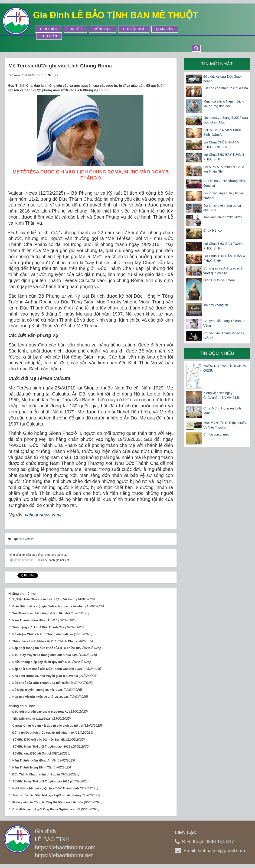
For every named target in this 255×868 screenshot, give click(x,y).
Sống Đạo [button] (103, 29)
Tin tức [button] (75, 29)
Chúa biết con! (214, 230)
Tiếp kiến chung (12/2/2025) (32, 719)
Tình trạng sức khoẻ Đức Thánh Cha (38, 627)
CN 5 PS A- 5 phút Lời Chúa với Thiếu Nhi (224, 169)
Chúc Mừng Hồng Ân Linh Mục (222, 411)
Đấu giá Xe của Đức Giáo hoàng (222, 79)
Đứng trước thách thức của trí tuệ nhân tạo (43, 733)
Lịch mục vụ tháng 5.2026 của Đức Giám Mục (226, 120)
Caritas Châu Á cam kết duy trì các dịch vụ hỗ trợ (47, 726)
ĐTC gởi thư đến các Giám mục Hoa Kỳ (40, 712)
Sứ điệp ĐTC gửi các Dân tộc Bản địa (39, 740)
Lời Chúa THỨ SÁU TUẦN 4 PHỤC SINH (224, 246)
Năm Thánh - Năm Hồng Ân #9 (34, 760)
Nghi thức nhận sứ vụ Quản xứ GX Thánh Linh (46, 788)
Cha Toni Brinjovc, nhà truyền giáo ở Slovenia (45, 676)
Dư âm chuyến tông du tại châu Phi (222, 208)
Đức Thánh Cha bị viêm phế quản (36, 774)
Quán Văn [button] (165, 29)
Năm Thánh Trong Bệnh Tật (32, 767)
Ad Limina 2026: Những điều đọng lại (224, 183)
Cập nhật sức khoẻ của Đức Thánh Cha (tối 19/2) (47, 669)
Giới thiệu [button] (49, 29)
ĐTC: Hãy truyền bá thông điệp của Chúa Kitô (45, 655)
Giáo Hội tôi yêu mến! (219, 280)
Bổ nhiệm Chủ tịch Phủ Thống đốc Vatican (43, 634)
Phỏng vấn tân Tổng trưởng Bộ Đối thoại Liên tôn (48, 802)
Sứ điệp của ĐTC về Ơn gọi (32, 753)
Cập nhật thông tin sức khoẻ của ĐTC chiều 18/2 (47, 648)
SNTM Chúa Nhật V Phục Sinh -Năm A (222, 132)
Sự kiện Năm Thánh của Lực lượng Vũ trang (44, 599)
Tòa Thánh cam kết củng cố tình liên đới (41, 613)
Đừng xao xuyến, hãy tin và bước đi (223, 196)
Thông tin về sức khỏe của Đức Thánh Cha (43, 641)
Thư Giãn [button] (49, 36)
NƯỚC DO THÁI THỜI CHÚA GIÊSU (225, 368)
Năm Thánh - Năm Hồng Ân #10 (35, 620)
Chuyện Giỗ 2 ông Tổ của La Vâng (224, 323)
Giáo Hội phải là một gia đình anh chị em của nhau (48, 606)
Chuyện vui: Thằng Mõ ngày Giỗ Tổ (224, 336)
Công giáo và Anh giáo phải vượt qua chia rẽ (223, 271)
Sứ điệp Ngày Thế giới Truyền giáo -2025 (41, 747)
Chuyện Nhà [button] (134, 29)
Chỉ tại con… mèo (216, 434)
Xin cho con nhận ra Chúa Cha (226, 88)
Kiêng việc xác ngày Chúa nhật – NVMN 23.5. (222, 395)
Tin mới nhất (217, 64)
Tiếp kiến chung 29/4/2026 (223, 217)
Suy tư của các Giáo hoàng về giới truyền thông (47, 795)
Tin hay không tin (216, 305)
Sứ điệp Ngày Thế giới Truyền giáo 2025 (41, 781)
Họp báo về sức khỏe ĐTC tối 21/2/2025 (40, 697)
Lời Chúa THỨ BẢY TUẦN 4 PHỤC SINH (224, 157)
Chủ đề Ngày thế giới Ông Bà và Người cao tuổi (46, 809)
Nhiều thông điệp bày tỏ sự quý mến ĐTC (42, 662)
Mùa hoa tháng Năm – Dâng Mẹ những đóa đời (224, 104)
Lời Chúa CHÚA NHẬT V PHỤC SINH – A (221, 145)
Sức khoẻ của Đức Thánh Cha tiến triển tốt (43, 683)
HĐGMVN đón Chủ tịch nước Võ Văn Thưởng (225, 425)
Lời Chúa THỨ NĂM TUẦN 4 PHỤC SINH (224, 258)
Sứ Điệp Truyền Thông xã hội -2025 (38, 690)
